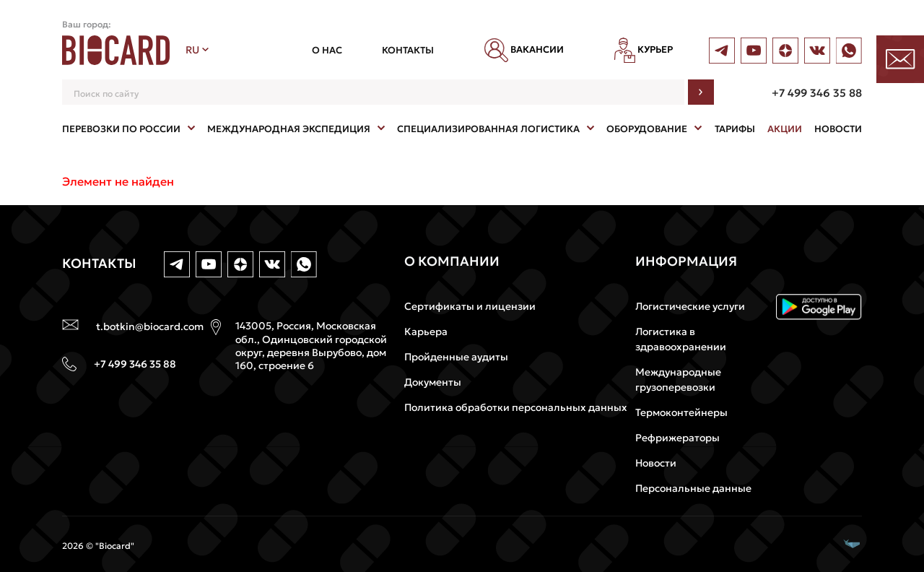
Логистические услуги (690, 306)
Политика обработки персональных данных (516, 407)
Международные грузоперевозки (678, 380)
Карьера (426, 331)
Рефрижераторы (677, 438)
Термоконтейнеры (681, 412)
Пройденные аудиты (456, 357)
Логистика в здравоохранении (681, 339)
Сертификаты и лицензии (470, 306)
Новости (656, 463)
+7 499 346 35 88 (817, 93)
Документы (433, 382)
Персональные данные (693, 488)
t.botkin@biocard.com (150, 326)
